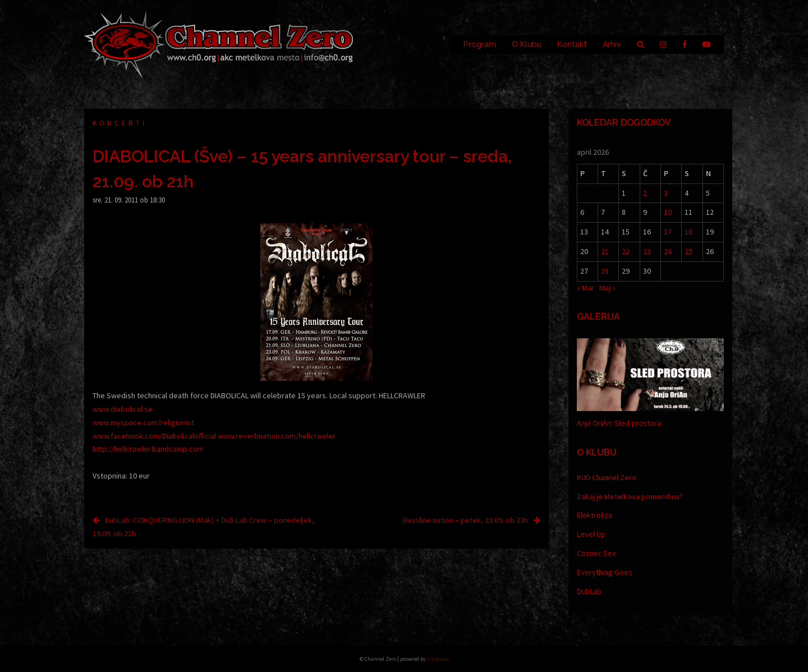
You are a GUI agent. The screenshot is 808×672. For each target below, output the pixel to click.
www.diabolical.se (123, 409)
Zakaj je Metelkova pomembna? (630, 496)
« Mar (586, 288)
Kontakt (572, 44)
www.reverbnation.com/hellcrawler (277, 436)
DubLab (589, 591)
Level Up (591, 534)
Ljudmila (438, 659)
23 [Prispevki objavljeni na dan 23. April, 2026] (647, 251)
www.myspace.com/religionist (143, 422)
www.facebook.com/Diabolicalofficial (154, 436)
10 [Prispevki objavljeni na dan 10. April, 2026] (668, 212)
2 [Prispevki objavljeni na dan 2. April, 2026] (645, 193)
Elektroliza (594, 515)
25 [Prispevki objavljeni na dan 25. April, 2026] (688, 251)
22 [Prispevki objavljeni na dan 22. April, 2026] (626, 251)
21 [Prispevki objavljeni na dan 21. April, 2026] (605, 251)
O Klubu (527, 44)
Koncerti (120, 123)
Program (480, 44)
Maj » (607, 288)
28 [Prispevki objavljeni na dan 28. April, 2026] (605, 271)
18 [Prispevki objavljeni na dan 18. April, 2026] (688, 232)
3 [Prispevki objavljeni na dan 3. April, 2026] (666, 193)
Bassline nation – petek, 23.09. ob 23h (465, 520)
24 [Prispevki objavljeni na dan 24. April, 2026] (668, 251)
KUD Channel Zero (607, 477)
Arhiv (612, 44)
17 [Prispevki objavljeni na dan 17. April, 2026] (668, 232)
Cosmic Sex (596, 553)
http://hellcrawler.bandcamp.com (148, 449)
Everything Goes (605, 572)
